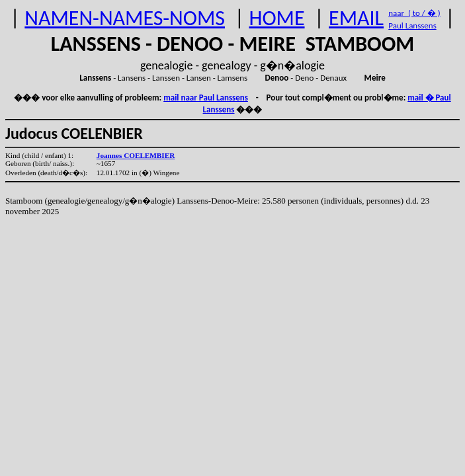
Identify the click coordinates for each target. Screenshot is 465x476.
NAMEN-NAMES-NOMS (125, 18)
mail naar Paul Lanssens (206, 98)
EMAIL (356, 18)
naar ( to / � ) (414, 13)
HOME (276, 18)
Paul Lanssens (412, 25)
